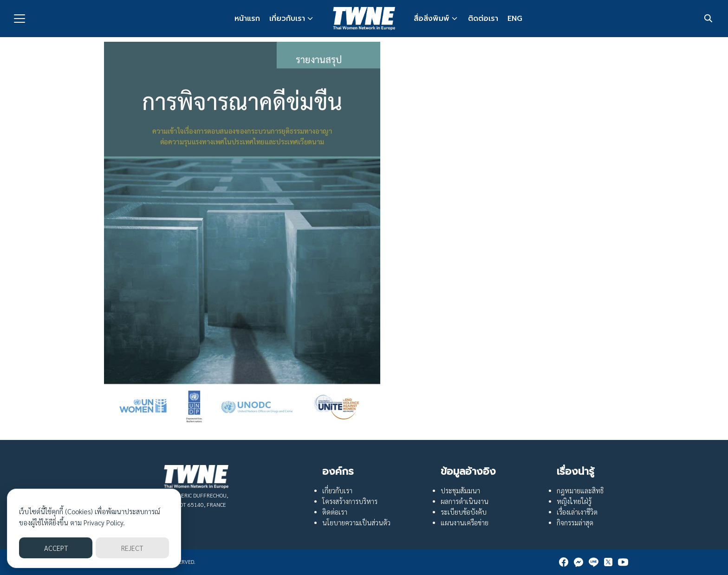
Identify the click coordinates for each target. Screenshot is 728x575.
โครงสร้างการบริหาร (350, 501)
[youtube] (623, 562)
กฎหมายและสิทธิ (580, 491)
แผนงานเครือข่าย (465, 523)
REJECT (132, 548)
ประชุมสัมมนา (460, 491)
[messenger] (578, 562)
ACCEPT (56, 548)
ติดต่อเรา (483, 19)
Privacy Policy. (104, 522)
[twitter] (608, 562)
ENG (515, 19)
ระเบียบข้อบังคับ (464, 512)
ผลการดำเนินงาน (465, 501)
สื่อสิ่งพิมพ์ (432, 19)
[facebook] (564, 562)
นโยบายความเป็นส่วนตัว (356, 523)
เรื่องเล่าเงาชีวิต (577, 512)
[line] (593, 562)
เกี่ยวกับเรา (287, 19)
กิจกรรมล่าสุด (575, 523)
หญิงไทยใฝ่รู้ (574, 501)
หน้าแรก (247, 19)
